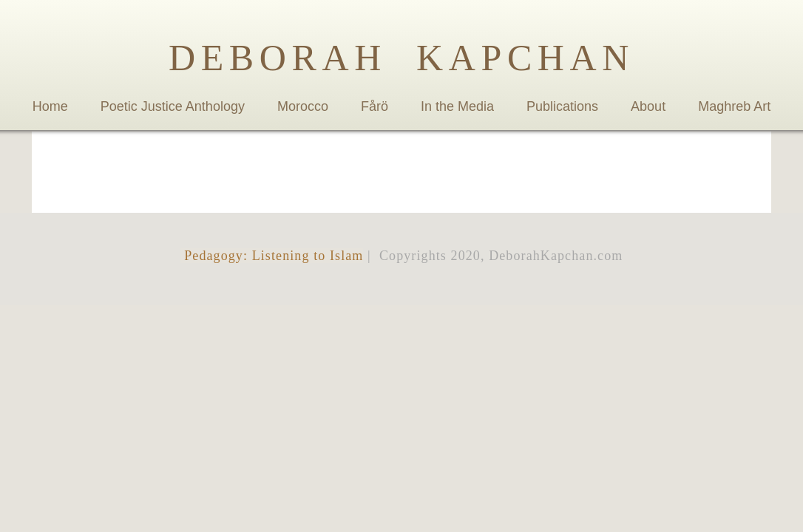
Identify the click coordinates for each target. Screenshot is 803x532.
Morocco (303, 106)
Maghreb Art (734, 106)
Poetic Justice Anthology (173, 106)
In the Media (457, 106)
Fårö (375, 106)
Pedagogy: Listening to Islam (272, 256)
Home (50, 106)
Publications (562, 106)
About (648, 106)
